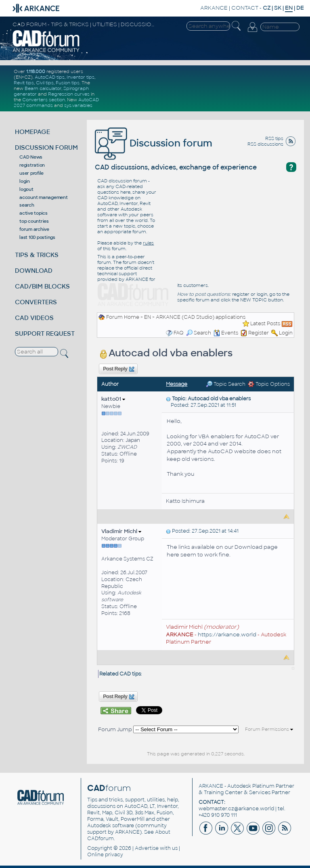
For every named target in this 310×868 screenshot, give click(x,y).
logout (26, 189)
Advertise (147, 848)
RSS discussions (265, 144)
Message (177, 384)
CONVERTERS (36, 302)
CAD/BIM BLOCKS (42, 286)
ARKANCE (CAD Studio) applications (201, 317)
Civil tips (45, 83)
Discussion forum (154, 143)
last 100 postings (37, 237)
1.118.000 (36, 71)
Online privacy (105, 855)
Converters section (44, 100)
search (27, 205)
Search (199, 333)
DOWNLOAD (34, 271)
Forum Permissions (269, 729)
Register (259, 333)
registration (32, 165)
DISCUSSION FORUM (46, 147)
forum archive (34, 229)
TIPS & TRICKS (37, 255)
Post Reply (118, 369)
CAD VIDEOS (34, 318)
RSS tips (274, 138)
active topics (34, 213)
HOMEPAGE (32, 132)
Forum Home (123, 317)
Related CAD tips (120, 674)
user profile (31, 173)
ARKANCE (214, 8)
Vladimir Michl (121, 531)
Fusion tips (68, 83)
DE (300, 8)
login (25, 181)
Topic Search (226, 384)
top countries (34, 221)
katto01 (113, 399)
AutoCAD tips (50, 77)
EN (148, 317)
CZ (267, 8)
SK (278, 8)
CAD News (31, 157)
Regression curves (69, 94)
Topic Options (269, 384)
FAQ (179, 333)
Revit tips (24, 83)
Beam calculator (43, 88)
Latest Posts (265, 324)
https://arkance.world (227, 635)
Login (286, 333)
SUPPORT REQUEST (45, 334)
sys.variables (78, 105)
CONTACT (245, 8)
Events (226, 333)
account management (44, 197)
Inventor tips (81, 77)
